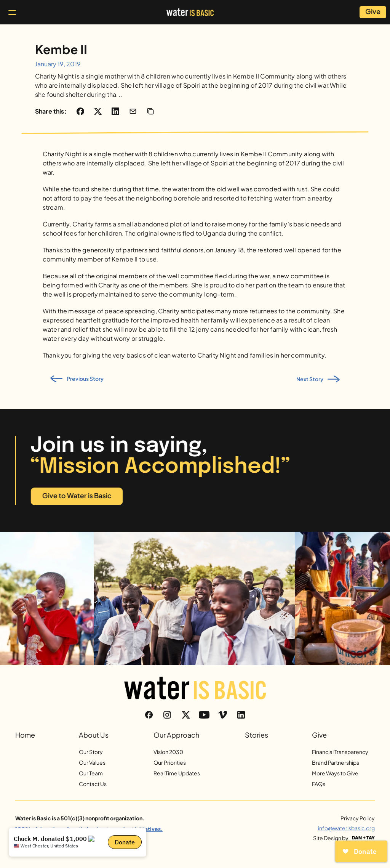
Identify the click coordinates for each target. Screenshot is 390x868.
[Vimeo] (222, 715)
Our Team (91, 773)
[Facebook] (149, 715)
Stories (257, 735)
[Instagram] (167, 715)
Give (319, 735)
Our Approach (176, 735)
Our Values (92, 762)
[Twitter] (186, 715)
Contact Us (93, 784)
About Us (94, 735)
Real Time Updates (177, 773)
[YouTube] (204, 715)
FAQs (319, 784)
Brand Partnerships (336, 762)
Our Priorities (170, 762)
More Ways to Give (335, 773)
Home (25, 735)
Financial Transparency (340, 752)
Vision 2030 (168, 752)
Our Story (91, 752)
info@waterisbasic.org (346, 828)
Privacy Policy (358, 818)
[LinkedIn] (241, 715)
